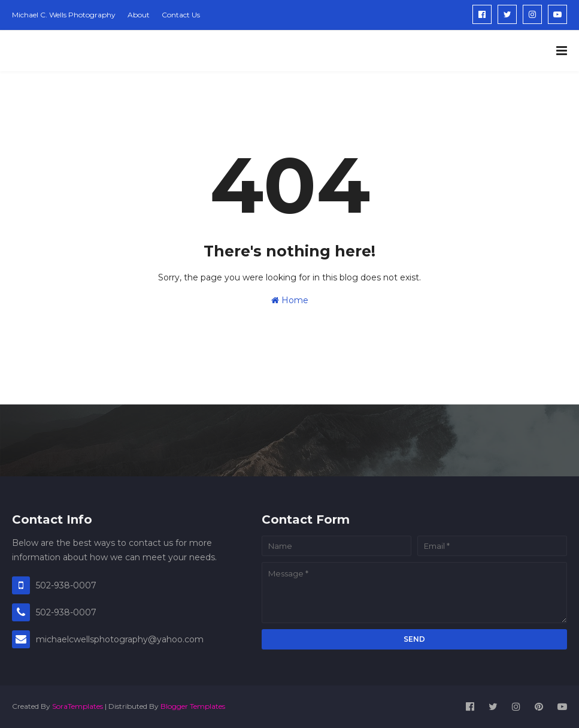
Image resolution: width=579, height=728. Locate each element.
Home (290, 300)
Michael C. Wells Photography (64, 15)
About (139, 15)
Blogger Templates (193, 706)
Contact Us (181, 15)
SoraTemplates (78, 706)
